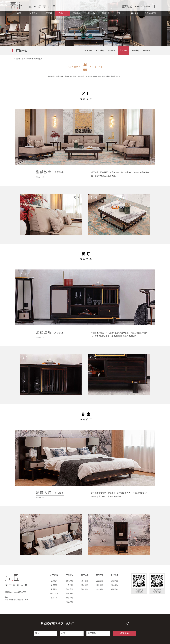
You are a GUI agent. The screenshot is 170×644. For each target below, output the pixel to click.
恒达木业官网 (150, 13)
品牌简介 (54, 581)
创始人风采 (54, 593)
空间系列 (48, 13)
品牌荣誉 (54, 585)
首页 (19, 13)
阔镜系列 (112, 50)
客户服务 (135, 13)
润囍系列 (123, 50)
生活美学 (100, 589)
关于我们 (54, 575)
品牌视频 (54, 589)
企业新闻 (100, 581)
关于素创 (33, 13)
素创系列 (135, 50)
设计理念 (85, 581)
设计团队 (85, 589)
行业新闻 (100, 585)
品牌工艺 (54, 598)
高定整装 (77, 13)
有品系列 (147, 50)
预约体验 (115, 585)
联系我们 (115, 589)
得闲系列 (88, 50)
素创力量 (115, 581)
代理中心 (120, 13)
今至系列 (100, 50)
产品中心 (62, 13)
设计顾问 (85, 585)
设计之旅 (91, 13)
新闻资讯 (106, 13)
